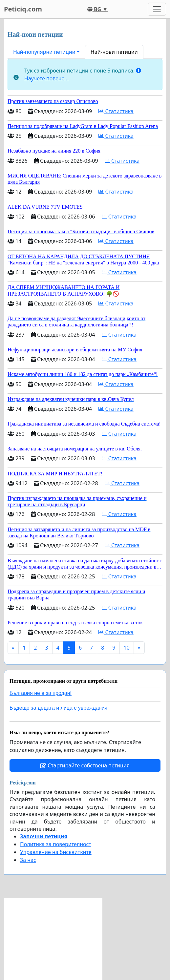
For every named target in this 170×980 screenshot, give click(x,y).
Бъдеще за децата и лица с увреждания (58, 708)
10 (127, 648)
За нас (28, 860)
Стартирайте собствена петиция (85, 765)
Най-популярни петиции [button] (44, 52)
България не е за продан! (41, 693)
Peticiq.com (23, 9)
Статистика (116, 111)
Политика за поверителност (56, 844)
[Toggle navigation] (157, 9)
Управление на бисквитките (56, 852)
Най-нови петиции (114, 52)
